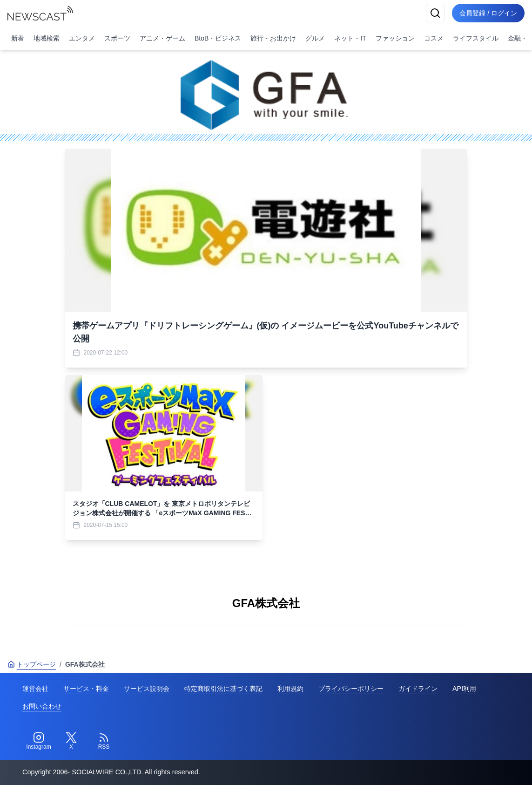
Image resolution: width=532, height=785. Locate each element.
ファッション (395, 38)
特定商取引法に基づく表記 (223, 689)
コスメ (434, 38)
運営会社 (35, 689)
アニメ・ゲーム (162, 38)
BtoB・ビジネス (218, 38)
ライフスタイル (476, 38)
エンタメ (82, 38)
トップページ (32, 664)
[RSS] (104, 741)
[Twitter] (71, 741)
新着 (18, 38)
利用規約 (290, 689)
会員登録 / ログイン (488, 13)
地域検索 (47, 38)
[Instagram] (39, 741)
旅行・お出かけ (273, 38)
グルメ (315, 38)
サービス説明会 (147, 689)
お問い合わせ (42, 706)
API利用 (464, 689)
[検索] (435, 13)
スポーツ (117, 38)
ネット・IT (350, 38)
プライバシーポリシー (351, 689)
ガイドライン (418, 689)
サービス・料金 (86, 689)
